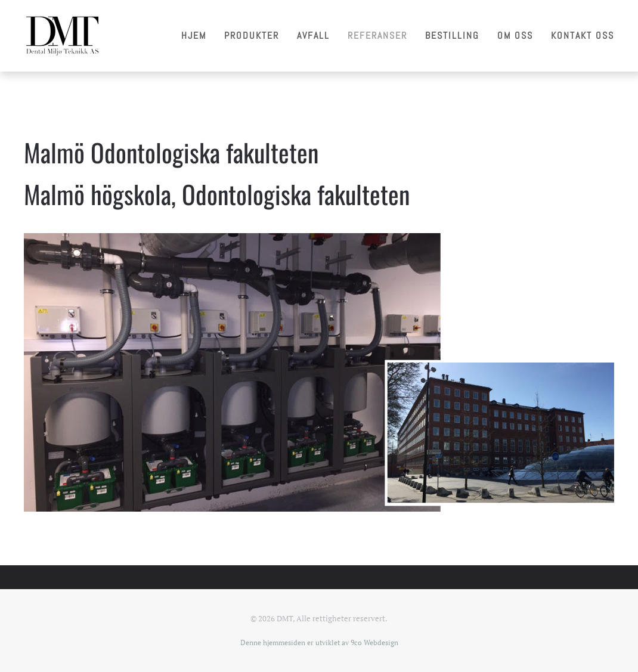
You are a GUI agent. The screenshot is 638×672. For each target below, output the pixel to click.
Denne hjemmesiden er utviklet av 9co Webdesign (319, 642)
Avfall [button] (313, 35)
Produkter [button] (252, 35)
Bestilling (452, 35)
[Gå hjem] (62, 36)
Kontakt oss (583, 35)
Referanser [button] (377, 35)
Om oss (515, 35)
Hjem (194, 35)
